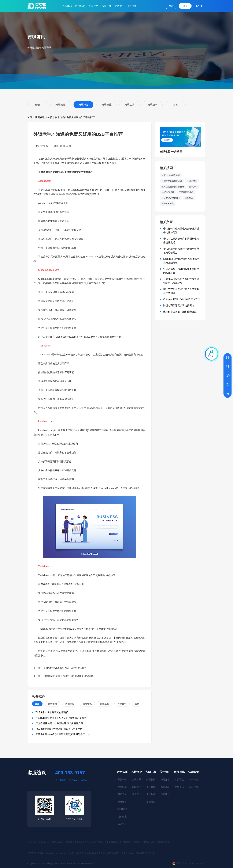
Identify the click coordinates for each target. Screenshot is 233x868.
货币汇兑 (122, 794)
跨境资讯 (40, 117)
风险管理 (137, 787)
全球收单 (122, 802)
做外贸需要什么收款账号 (173, 187)
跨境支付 (193, 187)
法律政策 (194, 772)
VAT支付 (122, 824)
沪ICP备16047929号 (86, 863)
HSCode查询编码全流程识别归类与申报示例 (59, 729)
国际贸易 (189, 198)
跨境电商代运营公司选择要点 (179, 305)
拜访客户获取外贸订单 (172, 181)
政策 (194, 779)
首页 (30, 117)
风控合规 (106, 6)
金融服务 (151, 802)
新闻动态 (165, 787)
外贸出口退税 (168, 192)
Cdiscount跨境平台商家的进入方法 (182, 299)
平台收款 (151, 787)
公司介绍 (165, 779)
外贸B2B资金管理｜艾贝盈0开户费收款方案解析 (61, 718)
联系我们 (165, 794)
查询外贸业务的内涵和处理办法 (180, 312)
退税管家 (122, 817)
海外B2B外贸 (168, 204)
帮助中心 (119, 6)
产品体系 (122, 772)
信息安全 (137, 794)
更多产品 (93, 6)
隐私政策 (194, 787)
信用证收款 (122, 809)
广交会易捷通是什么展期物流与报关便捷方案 (59, 723)
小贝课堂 (179, 779)
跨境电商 (80, 6)
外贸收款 (151, 779)
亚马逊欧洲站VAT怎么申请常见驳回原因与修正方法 (63, 734)
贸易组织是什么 (186, 192)
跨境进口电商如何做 (171, 175)
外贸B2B (67, 6)
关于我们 (133, 6)
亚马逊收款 (192, 181)
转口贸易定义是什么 (171, 198)
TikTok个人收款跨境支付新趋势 (52, 712)
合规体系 (137, 779)
